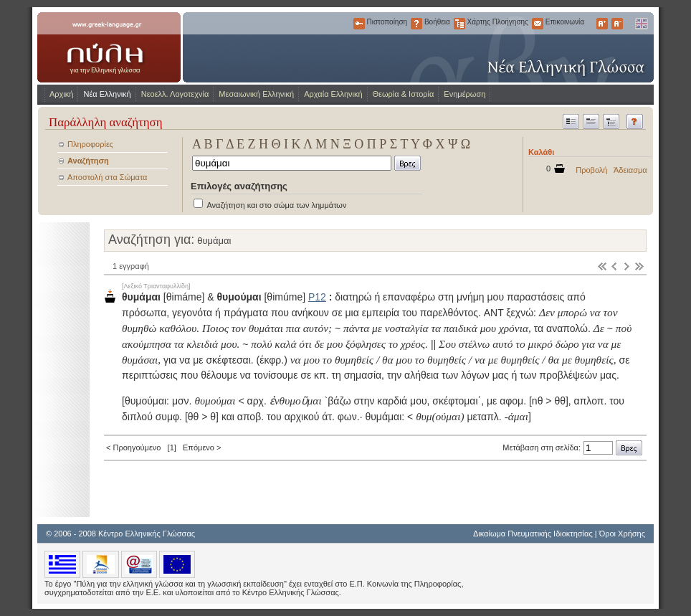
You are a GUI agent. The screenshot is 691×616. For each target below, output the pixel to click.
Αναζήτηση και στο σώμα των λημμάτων (276, 205)
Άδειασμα (630, 170)
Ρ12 (317, 297)
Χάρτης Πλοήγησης (459, 24)
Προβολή (591, 170)
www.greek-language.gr (109, 47)
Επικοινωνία (538, 24)
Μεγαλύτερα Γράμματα (602, 24)
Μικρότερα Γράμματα (617, 24)
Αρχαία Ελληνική (333, 94)
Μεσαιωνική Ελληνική (256, 94)
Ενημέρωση (464, 94)
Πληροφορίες (90, 144)
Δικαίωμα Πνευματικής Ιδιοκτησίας (533, 534)
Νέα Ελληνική (107, 94)
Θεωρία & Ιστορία (404, 94)
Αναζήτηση (88, 161)
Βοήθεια (416, 24)
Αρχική (61, 94)
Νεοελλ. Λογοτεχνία (175, 94)
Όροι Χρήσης (622, 534)
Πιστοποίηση (359, 24)
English (641, 24)
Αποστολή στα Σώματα (107, 177)
